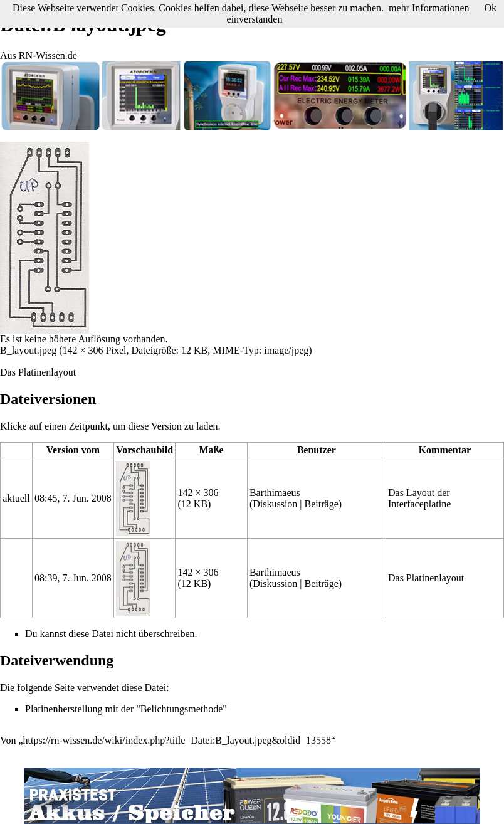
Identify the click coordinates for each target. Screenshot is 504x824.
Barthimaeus (275, 493)
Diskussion (275, 504)
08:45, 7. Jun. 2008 (73, 498)
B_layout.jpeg (28, 350)
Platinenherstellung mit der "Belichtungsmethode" (126, 709)
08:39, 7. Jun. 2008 (73, 578)
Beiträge (322, 504)
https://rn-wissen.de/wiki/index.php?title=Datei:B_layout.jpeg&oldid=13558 (177, 740)
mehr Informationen (429, 8)
